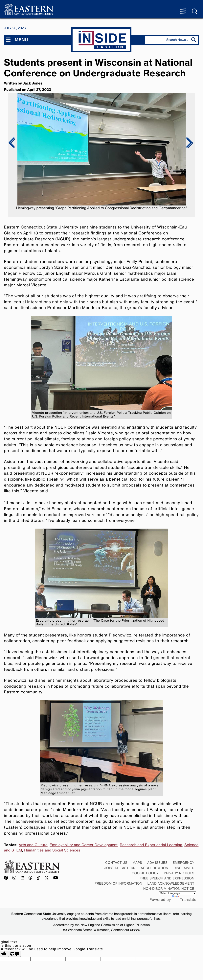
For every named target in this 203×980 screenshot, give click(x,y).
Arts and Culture (33, 845)
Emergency (184, 863)
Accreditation (155, 868)
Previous (12, 143)
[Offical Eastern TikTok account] (39, 878)
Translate (184, 900)
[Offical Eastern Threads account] (30, 878)
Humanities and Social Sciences (52, 850)
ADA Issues (157, 863)
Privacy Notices (179, 873)
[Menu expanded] (183, 12)
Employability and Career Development (84, 845)
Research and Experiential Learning (151, 845)
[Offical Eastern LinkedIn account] (23, 878)
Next (189, 143)
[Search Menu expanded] (195, 12)
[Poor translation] (14, 954)
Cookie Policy (145, 873)
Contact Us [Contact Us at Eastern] (116, 863)
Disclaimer (184, 868)
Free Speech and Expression (167, 878)
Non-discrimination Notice (169, 889)
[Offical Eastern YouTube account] (56, 878)
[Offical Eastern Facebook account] (7, 878)
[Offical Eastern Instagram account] (14, 878)
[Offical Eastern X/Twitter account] (47, 878)
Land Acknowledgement (171, 883)
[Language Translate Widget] (178, 893)
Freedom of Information (119, 883)
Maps (137, 863)
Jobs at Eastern (120, 868)
